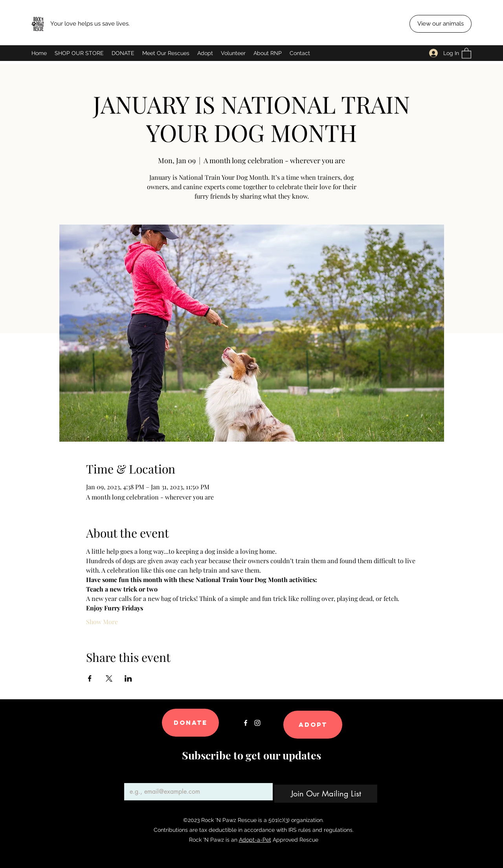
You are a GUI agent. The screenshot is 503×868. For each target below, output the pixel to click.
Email (133, 777)
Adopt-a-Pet (255, 840)
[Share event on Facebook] (90, 678)
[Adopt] (313, 725)
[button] (466, 53)
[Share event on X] (109, 678)
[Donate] (190, 723)
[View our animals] (441, 24)
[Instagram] (257, 723)
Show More (102, 622)
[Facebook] (246, 723)
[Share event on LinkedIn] (128, 678)
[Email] (196, 792)
